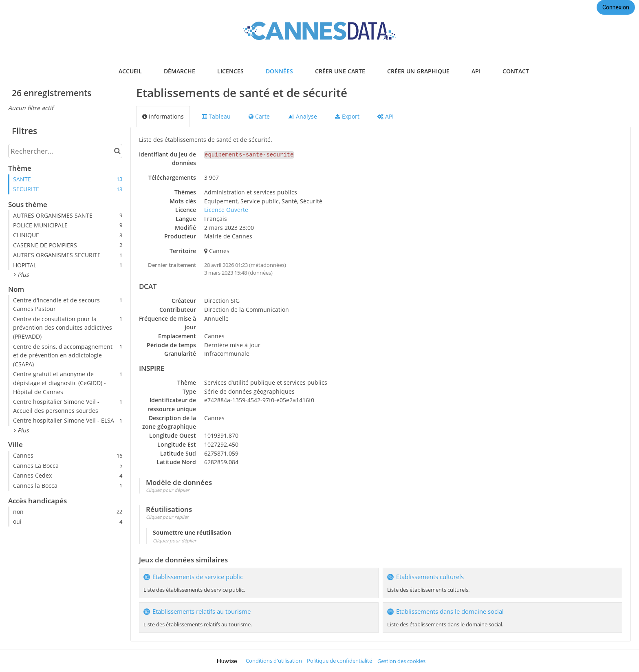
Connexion (616, 7)
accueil (130, 71)
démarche (180, 71)
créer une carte (340, 71)
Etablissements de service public (198, 577)
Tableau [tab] (216, 116)
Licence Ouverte (226, 210)
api (476, 71)
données (279, 71)
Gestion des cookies (401, 661)
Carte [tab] (259, 116)
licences (230, 71)
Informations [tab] (163, 116)
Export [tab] (347, 116)
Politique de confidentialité (339, 661)
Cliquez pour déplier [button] (168, 490)
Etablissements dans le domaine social (450, 611)
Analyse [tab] (302, 116)
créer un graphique (418, 71)
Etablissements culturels (430, 577)
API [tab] (386, 116)
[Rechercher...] (65, 151)
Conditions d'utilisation (274, 661)
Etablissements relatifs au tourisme (202, 611)
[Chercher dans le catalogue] (117, 151)
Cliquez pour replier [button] (167, 517)
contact (516, 71)
